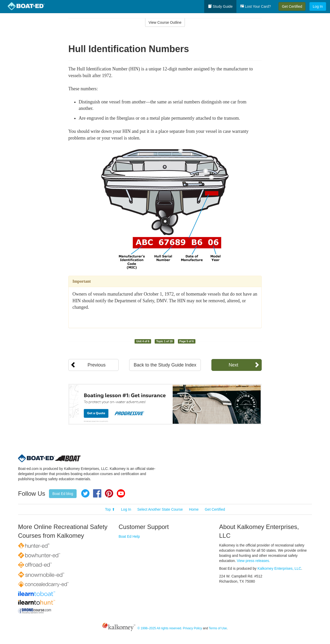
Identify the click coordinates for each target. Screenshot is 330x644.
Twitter (85, 493)
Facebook (97, 493)
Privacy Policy (192, 628)
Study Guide (220, 6)
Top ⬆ (110, 509)
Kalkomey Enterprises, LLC (279, 568)
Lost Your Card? (255, 6)
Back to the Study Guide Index (165, 365)
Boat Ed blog (63, 494)
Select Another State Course (160, 509)
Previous (96, 365)
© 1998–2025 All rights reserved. (160, 628)
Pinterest (109, 493)
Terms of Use (218, 628)
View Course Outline (165, 22)
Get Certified (292, 6)
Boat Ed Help (129, 536)
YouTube (121, 493)
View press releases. (254, 561)
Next (233, 365)
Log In (318, 6)
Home (194, 509)
